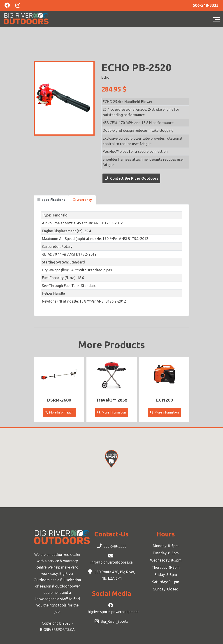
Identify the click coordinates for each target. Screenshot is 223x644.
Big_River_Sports (115, 621)
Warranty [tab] (82, 200)
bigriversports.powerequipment (113, 612)
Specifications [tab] (51, 200)
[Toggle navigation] (217, 19)
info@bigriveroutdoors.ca (112, 562)
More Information (59, 412)
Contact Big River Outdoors (131, 178)
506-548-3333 (115, 546)
